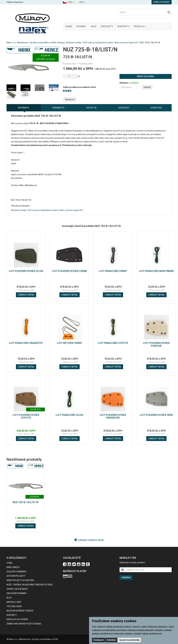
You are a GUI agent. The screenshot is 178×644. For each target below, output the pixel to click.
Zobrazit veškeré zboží (89, 540)
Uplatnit (147, 87)
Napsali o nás (14, 602)
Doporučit (124, 108)
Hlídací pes (156, 108)
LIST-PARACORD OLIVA (70, 415)
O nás (9, 563)
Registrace (19, 2)
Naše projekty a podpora (20, 580)
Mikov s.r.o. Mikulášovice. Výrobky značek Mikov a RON (31, 43)
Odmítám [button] (111, 640)
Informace (24, 108)
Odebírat (126, 578)
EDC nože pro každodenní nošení (98, 43)
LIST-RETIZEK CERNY (70, 343)
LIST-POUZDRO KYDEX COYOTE (26, 416)
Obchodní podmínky (17, 593)
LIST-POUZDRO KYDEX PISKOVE (156, 344)
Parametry (58, 108)
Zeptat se (91, 108)
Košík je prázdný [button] (162, 2)
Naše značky (13, 567)
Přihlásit (10, 2)
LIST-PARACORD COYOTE (113, 343)
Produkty (107, 26)
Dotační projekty (16, 576)
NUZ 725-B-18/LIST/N (25, 502)
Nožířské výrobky (74, 43)
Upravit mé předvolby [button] (129, 640)
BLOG (9, 598)
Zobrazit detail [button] (26, 295)
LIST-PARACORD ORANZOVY (26, 343)
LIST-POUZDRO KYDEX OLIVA (26, 271)
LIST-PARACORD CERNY (113, 271)
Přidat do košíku (145, 76)
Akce (94, 26)
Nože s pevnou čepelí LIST (127, 43)
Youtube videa (14, 606)
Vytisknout (70, 99)
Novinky (81, 26)
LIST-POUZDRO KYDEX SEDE (156, 415)
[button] (68, 2)
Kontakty (123, 26)
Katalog (61, 43)
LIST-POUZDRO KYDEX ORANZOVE (113, 416)
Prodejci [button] (140, 26)
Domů (69, 26)
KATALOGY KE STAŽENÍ (17, 619)
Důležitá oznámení (16, 572)
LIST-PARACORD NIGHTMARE (156, 271)
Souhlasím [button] (99, 640)
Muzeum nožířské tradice (20, 611)
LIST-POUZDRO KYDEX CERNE (70, 271)
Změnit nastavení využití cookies (24, 624)
